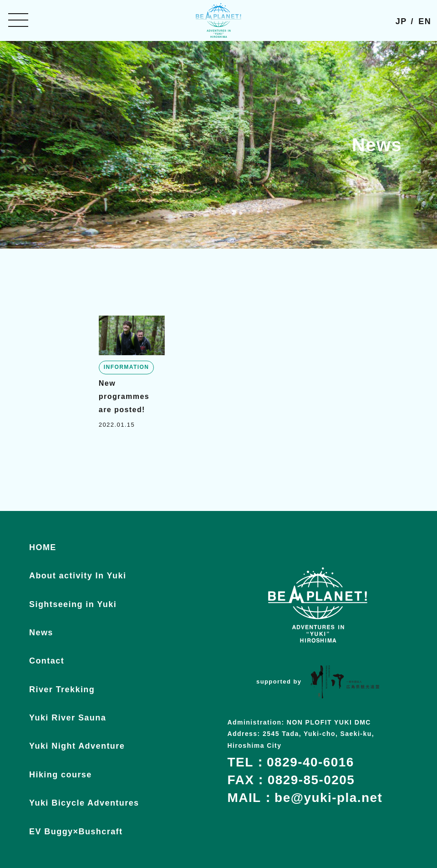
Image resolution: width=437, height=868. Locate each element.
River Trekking (62, 689)
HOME (43, 547)
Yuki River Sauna (68, 718)
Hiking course (61, 775)
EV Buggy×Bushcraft (76, 832)
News (41, 633)
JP (401, 21)
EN (425, 21)
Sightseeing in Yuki (73, 604)
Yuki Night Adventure (77, 746)
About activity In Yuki (78, 576)
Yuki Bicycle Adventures (84, 803)
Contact (47, 661)
